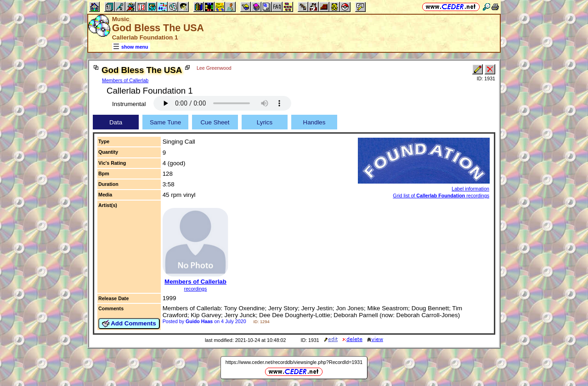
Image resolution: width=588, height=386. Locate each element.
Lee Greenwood (214, 68)
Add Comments (129, 324)
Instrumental (129, 104)
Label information (470, 189)
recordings (196, 289)
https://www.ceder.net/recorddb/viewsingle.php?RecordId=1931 (294, 362)
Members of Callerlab (125, 80)
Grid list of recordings (441, 196)
